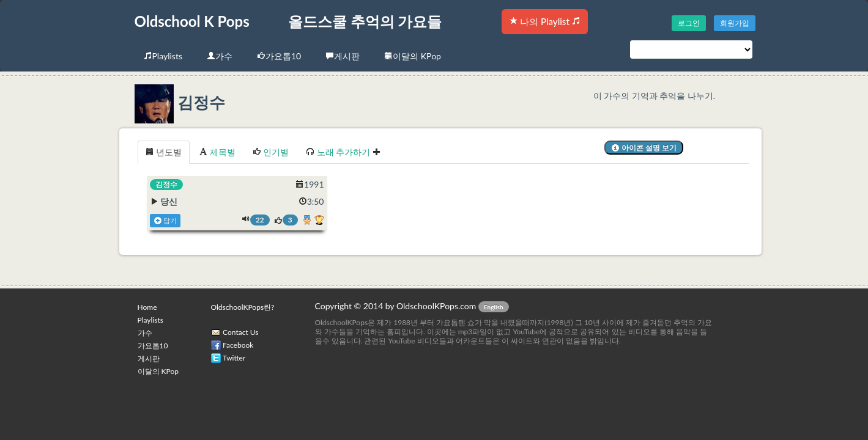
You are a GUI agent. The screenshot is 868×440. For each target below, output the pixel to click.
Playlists (163, 56)
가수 (220, 56)
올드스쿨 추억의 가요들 (365, 21)
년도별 (164, 152)
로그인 (689, 23)
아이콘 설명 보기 (644, 148)
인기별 (271, 152)
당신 (169, 201)
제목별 (217, 152)
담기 (165, 221)
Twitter (234, 358)
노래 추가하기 (343, 152)
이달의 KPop (413, 56)
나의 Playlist (544, 21)
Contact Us (240, 332)
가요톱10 (279, 56)
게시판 (343, 56)
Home (147, 307)
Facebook (238, 345)
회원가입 (735, 23)
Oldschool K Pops (192, 21)
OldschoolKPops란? (243, 307)
